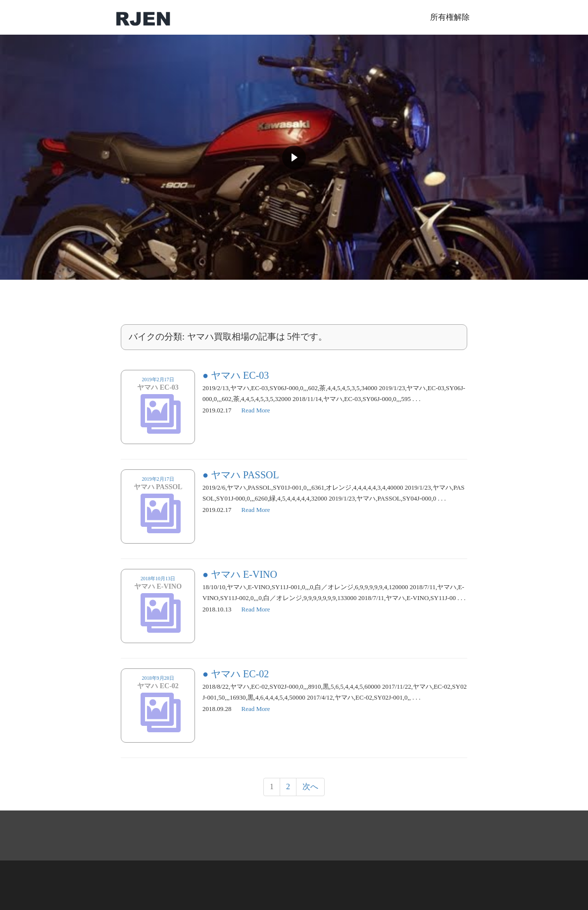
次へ (310, 786)
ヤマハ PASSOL (245, 475)
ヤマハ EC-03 (240, 375)
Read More (256, 410)
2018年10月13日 (158, 587)
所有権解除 (450, 17)
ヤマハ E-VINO (244, 574)
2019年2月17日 (158, 388)
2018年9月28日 (158, 686)
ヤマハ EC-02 (240, 674)
